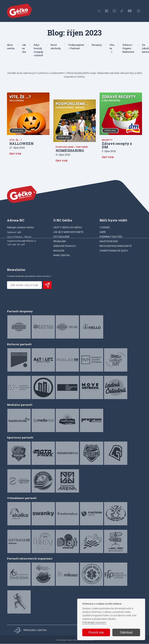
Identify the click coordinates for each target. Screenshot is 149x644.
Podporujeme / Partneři (76, 47)
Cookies (105, 228)
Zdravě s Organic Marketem (128, 48)
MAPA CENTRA (62, 256)
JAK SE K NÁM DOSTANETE (68, 232)
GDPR (103, 232)
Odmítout (126, 632)
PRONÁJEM (60, 242)
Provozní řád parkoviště (116, 246)
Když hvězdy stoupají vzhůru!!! (38, 50)
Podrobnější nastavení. (94, 622)
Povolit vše (96, 632)
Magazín (59, 251)
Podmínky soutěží (111, 237)
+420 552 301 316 (16, 245)
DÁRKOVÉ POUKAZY (65, 246)
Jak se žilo (24, 48)
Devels (91, 640)
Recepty (97, 45)
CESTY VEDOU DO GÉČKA (68, 228)
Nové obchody (56, 47)
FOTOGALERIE (61, 237)
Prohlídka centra (30, 631)
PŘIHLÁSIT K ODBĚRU (47, 285)
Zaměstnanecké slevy (114, 251)
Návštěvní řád (109, 242)
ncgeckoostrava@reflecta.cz (22, 241)
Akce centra (11, 47)
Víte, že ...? (112, 48)
